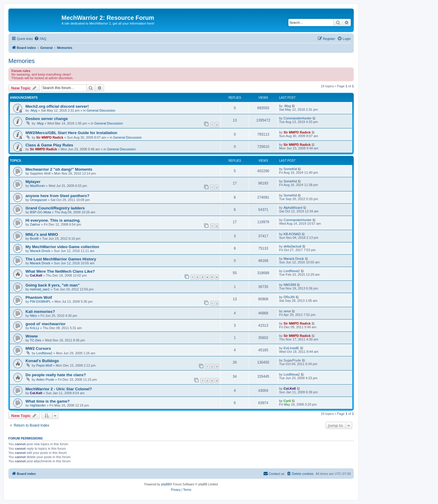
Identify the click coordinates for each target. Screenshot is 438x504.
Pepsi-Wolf (44, 365)
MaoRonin (37, 186)
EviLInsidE (291, 348)
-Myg (34, 110)
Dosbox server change (47, 119)
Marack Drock (40, 251)
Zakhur (35, 224)
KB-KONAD (292, 234)
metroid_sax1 (40, 289)
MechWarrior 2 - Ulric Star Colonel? (59, 389)
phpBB (165, 484)
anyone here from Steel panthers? (57, 196)
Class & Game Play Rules (49, 145)
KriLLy (35, 328)
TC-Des (36, 340)
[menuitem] (40, 39)
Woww (32, 336)
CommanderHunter (298, 118)
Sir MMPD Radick (50, 137)
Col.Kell (36, 275)
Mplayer (33, 182)
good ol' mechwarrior (46, 324)
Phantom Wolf (39, 297)
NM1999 (290, 285)
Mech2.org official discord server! (57, 106)
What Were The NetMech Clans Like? (60, 271)
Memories (22, 61)
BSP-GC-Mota (40, 212)
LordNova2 (292, 271)
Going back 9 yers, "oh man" (52, 285)
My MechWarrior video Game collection (62, 247)
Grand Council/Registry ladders (55, 208)
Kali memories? (40, 312)
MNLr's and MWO (42, 234)
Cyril (287, 401)
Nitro (33, 316)
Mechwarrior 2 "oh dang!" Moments (59, 169)
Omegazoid (38, 200)
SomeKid (290, 169)
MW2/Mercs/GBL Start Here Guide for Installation (71, 133)
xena (287, 311)
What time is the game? (48, 401)
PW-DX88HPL (40, 301)
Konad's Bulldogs (42, 361)
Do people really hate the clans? (56, 375)
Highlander (38, 405)
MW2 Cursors (38, 348)
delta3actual (292, 246)
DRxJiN (289, 297)
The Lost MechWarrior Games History (61, 259)
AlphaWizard (293, 208)
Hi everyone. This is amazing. (53, 220)
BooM (34, 238)
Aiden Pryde (45, 379)
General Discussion (101, 110)
